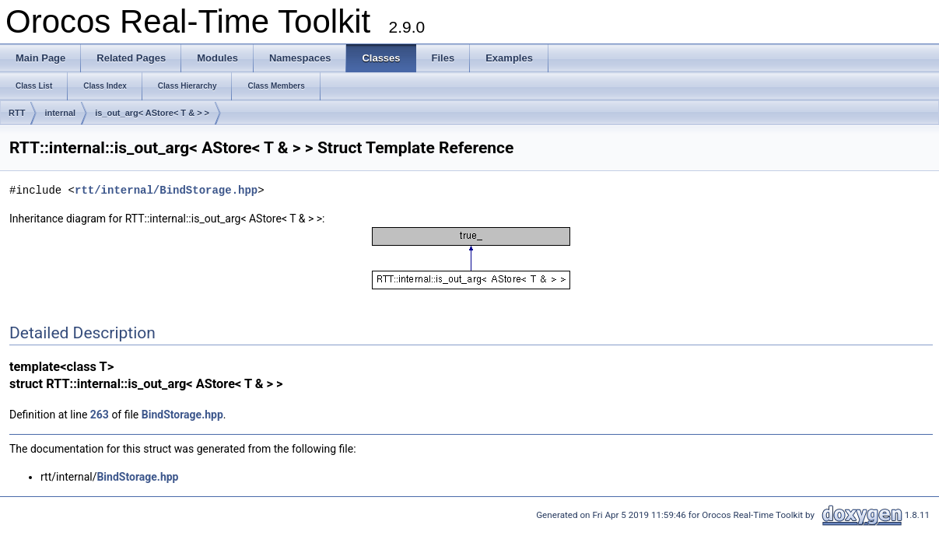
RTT (17, 113)
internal (60, 113)
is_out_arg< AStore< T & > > (152, 113)
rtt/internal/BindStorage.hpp (166, 190)
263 (100, 415)
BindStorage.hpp (182, 415)
